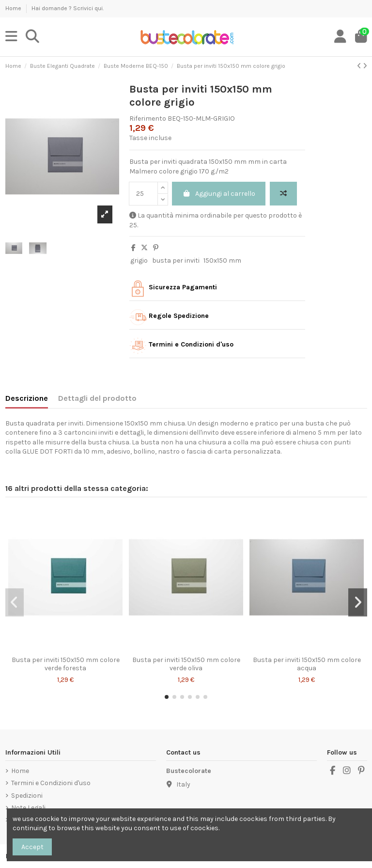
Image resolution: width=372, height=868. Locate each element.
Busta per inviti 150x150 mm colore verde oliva (186, 664)
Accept (32, 847)
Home (14, 8)
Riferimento (148, 118)
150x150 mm (222, 260)
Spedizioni (27, 796)
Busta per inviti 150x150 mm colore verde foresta (66, 664)
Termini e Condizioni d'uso (51, 783)
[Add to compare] (283, 194)
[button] (167, 697)
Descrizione (27, 398)
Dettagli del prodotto (97, 398)
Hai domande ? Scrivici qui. (68, 8)
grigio (139, 260)
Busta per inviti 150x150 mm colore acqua (307, 664)
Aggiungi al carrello (219, 194)
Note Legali (28, 808)
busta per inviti (176, 260)
